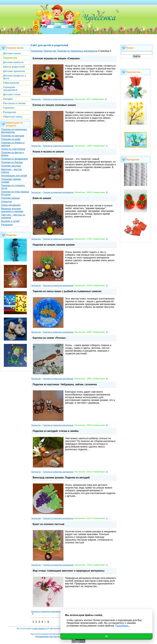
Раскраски (7, 225)
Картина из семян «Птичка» (49, 338)
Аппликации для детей (14, 176)
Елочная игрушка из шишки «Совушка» (56, 58)
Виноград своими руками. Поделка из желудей (61, 478)
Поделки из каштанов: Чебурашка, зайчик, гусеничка (65, 384)
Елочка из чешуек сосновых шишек (54, 105)
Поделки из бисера (12, 162)
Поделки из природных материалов (14, 131)
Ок (106, 636)
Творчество (36, 99)
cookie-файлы (39, 628)
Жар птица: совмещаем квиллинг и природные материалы (69, 571)
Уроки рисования (11, 205)
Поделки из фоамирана (14, 159)
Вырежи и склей (10, 221)
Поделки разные (10, 198)
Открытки (6, 202)
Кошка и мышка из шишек (48, 152)
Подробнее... (123, 626)
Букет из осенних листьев (49, 524)
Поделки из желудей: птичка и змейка (56, 431)
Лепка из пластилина (13, 149)
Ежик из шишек (42, 198)
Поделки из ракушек (13, 136)
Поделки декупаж (11, 166)
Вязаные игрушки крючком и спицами (12, 210)
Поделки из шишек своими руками (54, 245)
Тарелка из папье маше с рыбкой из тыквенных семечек (67, 291)
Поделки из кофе (11, 139)
